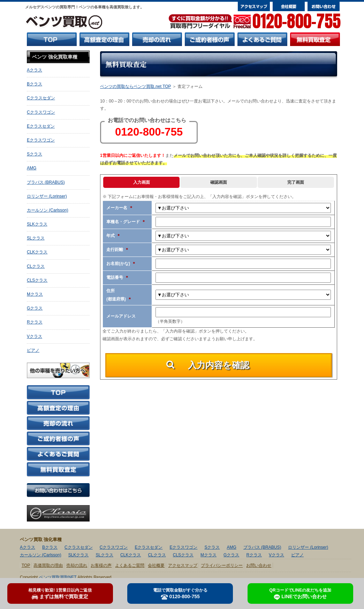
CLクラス (36, 266)
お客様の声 (101, 565)
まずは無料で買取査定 (60, 594)
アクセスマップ (183, 565)
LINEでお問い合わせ (300, 594)
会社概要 (156, 565)
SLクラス (36, 238)
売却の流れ (77, 565)
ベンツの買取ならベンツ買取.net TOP (135, 86)
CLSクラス (37, 280)
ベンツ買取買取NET (58, 577)
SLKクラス (37, 224)
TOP (26, 565)
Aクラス (35, 70)
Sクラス (35, 154)
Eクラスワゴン (41, 140)
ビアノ (33, 350)
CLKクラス (37, 252)
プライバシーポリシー (222, 565)
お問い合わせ (259, 565)
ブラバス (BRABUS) (46, 182)
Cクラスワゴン (41, 112)
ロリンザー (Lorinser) (47, 196)
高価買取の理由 (48, 565)
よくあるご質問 (130, 565)
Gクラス (35, 308)
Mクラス (35, 294)
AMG (32, 168)
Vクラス (35, 336)
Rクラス (35, 322)
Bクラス (35, 84)
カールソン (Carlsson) (48, 210)
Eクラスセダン (41, 126)
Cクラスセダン (41, 98)
